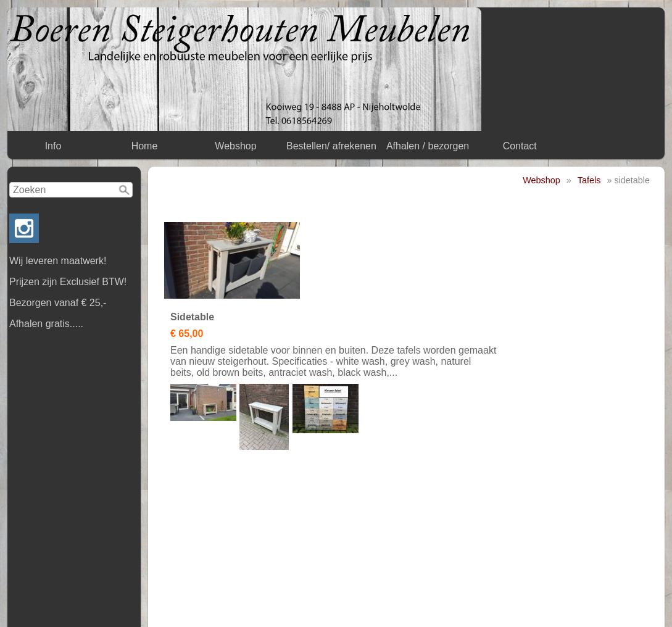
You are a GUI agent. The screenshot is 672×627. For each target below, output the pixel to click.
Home (145, 146)
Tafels (589, 180)
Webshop (235, 146)
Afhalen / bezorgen (428, 146)
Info (53, 146)
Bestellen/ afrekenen (331, 146)
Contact (520, 146)
